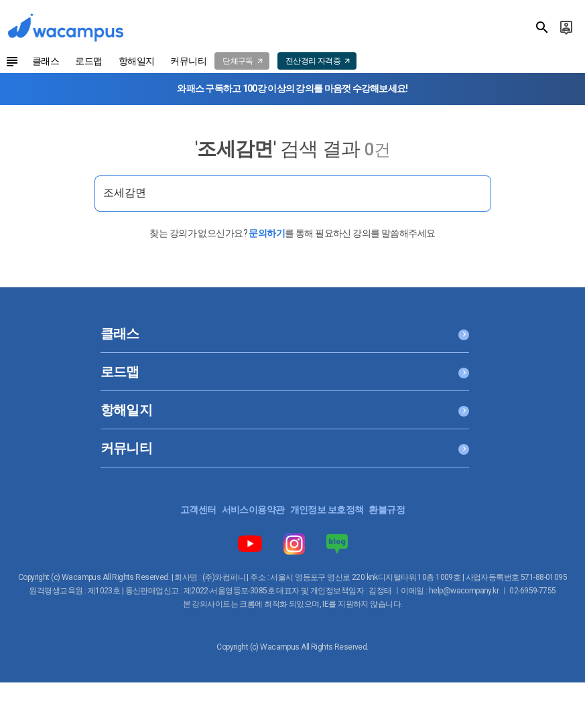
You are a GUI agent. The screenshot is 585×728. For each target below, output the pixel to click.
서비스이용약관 (253, 510)
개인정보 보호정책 (327, 510)
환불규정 (387, 510)
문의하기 (267, 233)
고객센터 (198, 510)
